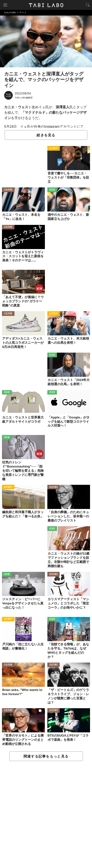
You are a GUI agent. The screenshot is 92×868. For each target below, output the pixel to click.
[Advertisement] (46, 815)
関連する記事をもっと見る (46, 756)
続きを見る (46, 135)
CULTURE (8, 190)
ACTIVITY (54, 149)
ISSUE (52, 190)
